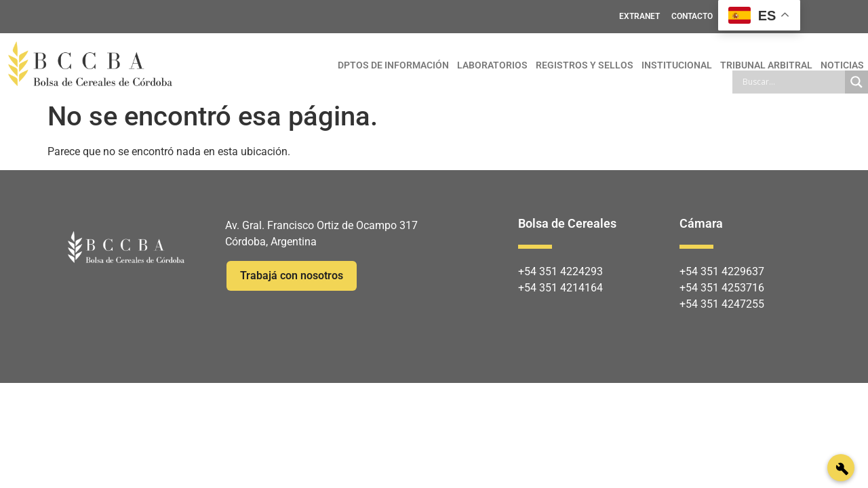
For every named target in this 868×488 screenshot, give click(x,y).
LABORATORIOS (492, 65)
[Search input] (792, 82)
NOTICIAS (842, 65)
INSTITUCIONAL (677, 65)
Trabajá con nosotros (292, 276)
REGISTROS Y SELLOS (585, 65)
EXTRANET (639, 16)
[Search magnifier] (856, 82)
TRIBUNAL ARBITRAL (766, 65)
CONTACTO (692, 16)
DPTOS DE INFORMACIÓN (393, 65)
